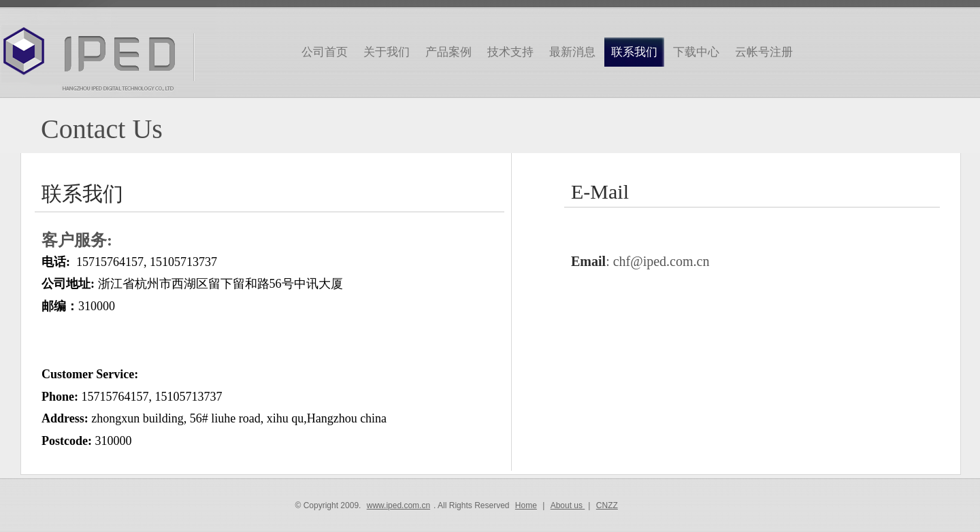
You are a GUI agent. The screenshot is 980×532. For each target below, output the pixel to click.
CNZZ (607, 505)
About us (568, 505)
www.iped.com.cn (398, 505)
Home (526, 505)
